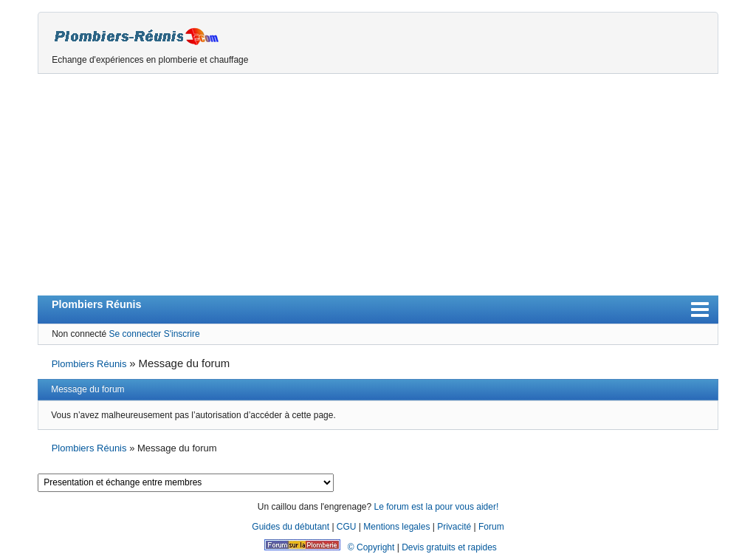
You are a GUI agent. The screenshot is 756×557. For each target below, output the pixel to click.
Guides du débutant (291, 527)
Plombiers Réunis (97, 304)
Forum (491, 527)
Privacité (454, 527)
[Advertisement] (378, 185)
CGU (347, 527)
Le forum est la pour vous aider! (436, 507)
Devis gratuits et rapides (449, 547)
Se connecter (135, 334)
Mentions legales (396, 527)
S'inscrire (182, 334)
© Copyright (371, 547)
